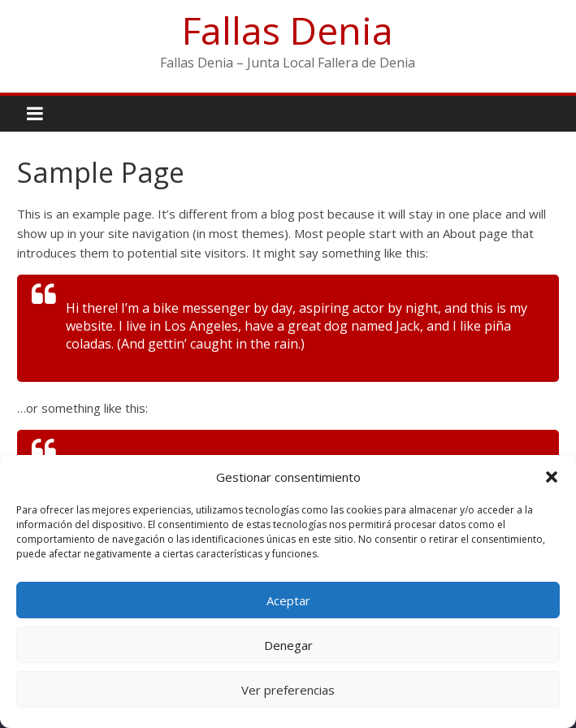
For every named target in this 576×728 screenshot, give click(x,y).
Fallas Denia (288, 30)
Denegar (288, 645)
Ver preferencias (288, 690)
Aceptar (288, 600)
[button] (552, 477)
